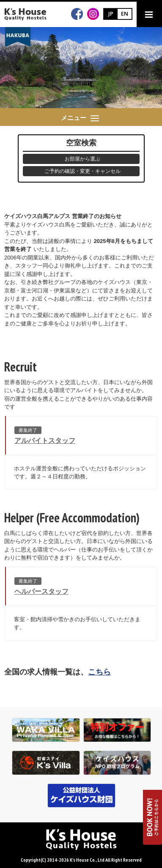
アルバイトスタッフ (45, 441)
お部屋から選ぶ (82, 159)
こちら (99, 672)
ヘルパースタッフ (41, 591)
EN (125, 14)
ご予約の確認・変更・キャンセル (82, 171)
